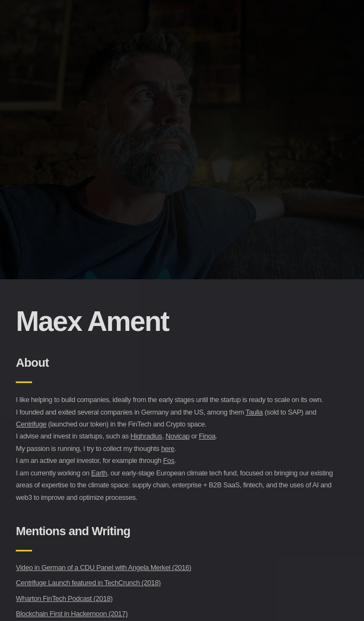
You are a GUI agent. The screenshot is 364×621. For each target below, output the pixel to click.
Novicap (178, 436)
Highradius (146, 436)
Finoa (207, 436)
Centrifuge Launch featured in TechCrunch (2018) (88, 583)
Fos (168, 460)
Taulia (254, 412)
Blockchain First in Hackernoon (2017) (72, 614)
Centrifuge (31, 424)
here (167, 448)
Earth (99, 473)
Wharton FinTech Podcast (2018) (64, 598)
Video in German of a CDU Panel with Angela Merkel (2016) (103, 567)
